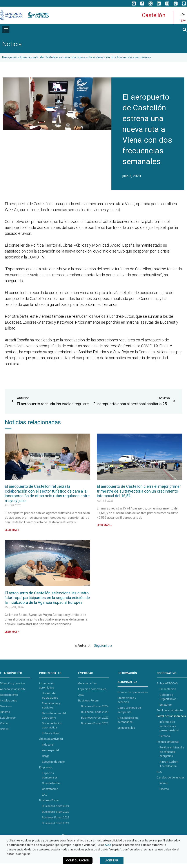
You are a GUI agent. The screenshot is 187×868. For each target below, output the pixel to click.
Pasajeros (9, 57)
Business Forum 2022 (56, 817)
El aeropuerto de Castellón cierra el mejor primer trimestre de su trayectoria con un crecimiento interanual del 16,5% (139, 491)
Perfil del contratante (170, 710)
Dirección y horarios (13, 683)
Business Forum (49, 800)
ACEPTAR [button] (112, 860)
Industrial (48, 745)
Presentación (168, 689)
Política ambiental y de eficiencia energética (172, 752)
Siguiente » (103, 646)
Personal (165, 736)
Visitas (4, 723)
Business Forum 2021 (56, 823)
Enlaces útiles (51, 733)
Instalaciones (8, 700)
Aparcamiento (9, 695)
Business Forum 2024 (56, 806)
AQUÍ (108, 845)
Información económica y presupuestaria (169, 726)
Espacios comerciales (92, 689)
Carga (46, 756)
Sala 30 (5, 729)
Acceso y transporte (13, 689)
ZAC (45, 795)
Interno (164, 783)
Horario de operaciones (133, 692)
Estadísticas (8, 718)
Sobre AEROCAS (167, 683)
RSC (159, 772)
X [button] (180, 840)
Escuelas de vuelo (53, 762)
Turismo (5, 712)
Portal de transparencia (171, 716)
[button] (6, 30)
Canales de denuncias (171, 777)
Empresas (45, 767)
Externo (164, 789)
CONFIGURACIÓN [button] (78, 860)
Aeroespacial (50, 750)
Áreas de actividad (51, 739)
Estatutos (166, 705)
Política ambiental (168, 742)
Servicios (6, 706)
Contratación (50, 789)
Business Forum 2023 (56, 812)
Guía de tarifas (51, 783)
